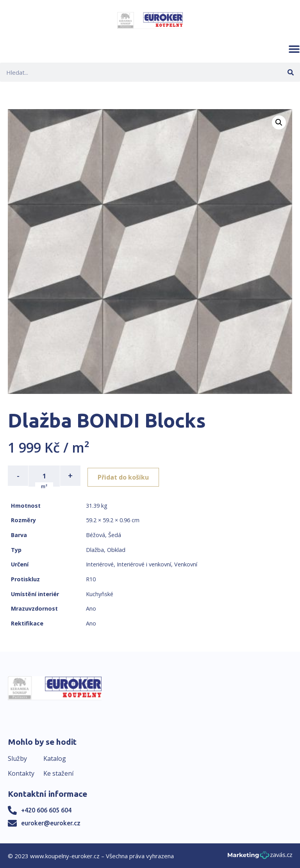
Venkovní (186, 563)
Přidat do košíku (126, 476)
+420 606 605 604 (46, 809)
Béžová (96, 534)
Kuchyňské (100, 593)
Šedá (115, 534)
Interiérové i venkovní (144, 563)
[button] (294, 49)
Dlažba (95, 549)
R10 (91, 578)
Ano (91, 608)
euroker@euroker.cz (51, 822)
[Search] (290, 72)
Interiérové (100, 563)
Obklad (116, 549)
